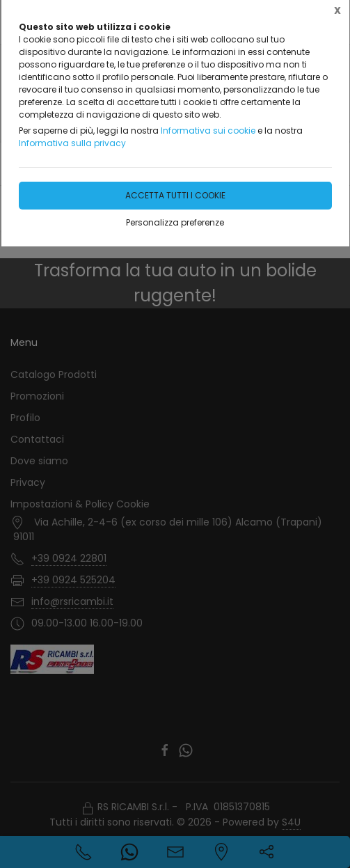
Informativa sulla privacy (72, 143)
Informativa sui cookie (208, 131)
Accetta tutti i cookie (175, 195)
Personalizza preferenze (175, 222)
